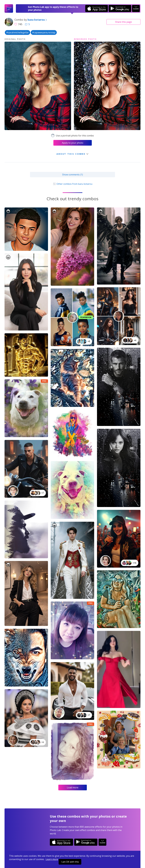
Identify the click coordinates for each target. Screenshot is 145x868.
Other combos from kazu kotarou (72, 184)
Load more (73, 787)
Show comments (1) (72, 175)
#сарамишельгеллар (44, 32)
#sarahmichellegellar (17, 32)
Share (123, 22)
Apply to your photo (73, 143)
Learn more (52, 859)
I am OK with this (70, 862)
